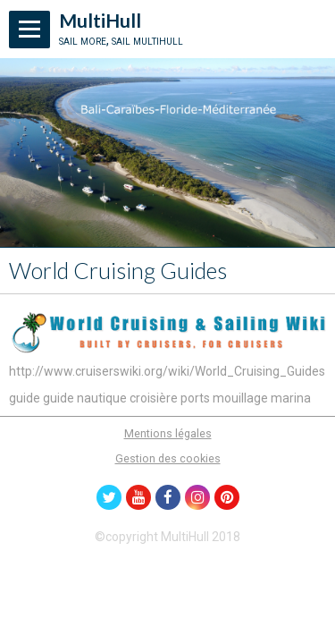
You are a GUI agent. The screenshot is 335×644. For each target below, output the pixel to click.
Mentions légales (168, 433)
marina (291, 398)
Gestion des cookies (168, 458)
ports (195, 398)
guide (25, 398)
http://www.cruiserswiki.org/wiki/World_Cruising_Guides (167, 371)
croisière (154, 398)
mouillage (240, 398)
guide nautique (85, 398)
